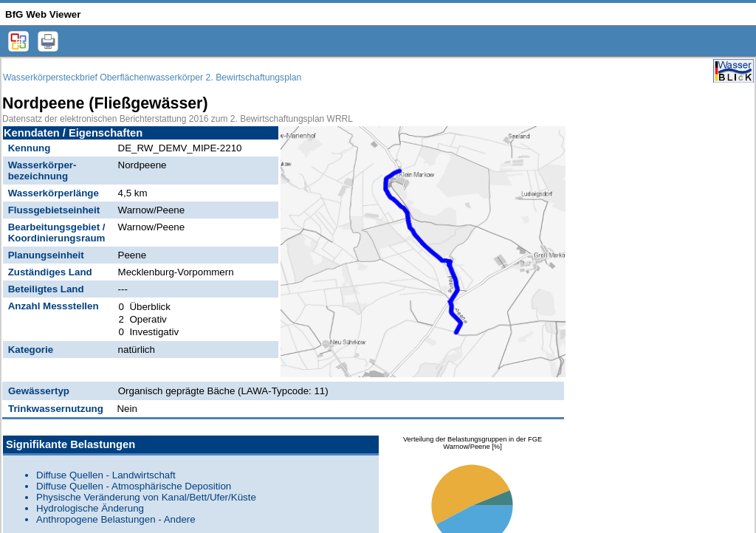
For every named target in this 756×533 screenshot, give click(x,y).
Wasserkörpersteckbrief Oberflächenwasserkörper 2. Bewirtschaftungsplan (152, 78)
